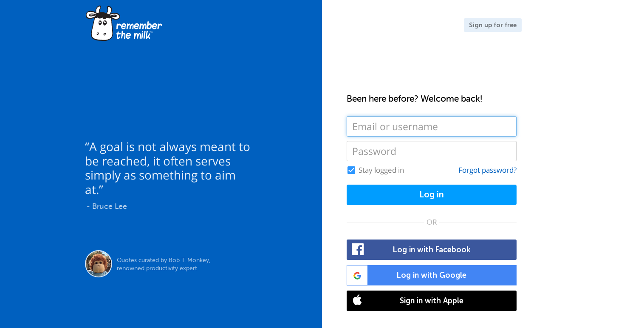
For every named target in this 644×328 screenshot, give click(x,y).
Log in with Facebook (409, 250)
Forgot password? (487, 170)
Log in (432, 195)
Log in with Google (407, 275)
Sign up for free (493, 25)
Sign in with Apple (405, 301)
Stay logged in (381, 170)
